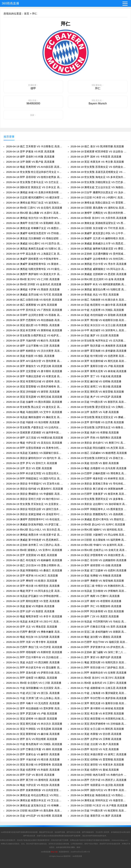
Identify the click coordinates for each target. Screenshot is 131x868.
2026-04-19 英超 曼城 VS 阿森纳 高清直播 (30, 606)
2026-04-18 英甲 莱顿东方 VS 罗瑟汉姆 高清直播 (34, 366)
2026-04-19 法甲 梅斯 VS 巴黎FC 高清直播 (95, 596)
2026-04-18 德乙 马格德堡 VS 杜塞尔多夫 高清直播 (99, 300)
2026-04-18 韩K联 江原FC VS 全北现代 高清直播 (34, 208)
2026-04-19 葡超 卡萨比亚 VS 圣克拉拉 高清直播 (34, 443)
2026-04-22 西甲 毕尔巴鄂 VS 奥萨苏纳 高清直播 (99, 698)
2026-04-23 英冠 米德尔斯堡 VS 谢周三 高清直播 (99, 754)
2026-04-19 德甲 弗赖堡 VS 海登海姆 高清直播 (97, 581)
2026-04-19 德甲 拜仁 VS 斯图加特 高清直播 (96, 606)
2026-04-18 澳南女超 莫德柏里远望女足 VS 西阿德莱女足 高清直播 (99, 223)
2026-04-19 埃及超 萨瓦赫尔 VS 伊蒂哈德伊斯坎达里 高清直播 (35, 596)
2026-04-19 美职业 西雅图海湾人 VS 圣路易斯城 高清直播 (99, 514)
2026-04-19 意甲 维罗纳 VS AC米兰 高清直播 (32, 576)
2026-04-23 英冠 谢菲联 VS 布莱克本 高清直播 (97, 765)
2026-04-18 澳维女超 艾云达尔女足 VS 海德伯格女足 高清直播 (99, 187)
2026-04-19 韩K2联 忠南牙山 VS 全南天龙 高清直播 (99, 550)
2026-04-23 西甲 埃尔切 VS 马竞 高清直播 (95, 749)
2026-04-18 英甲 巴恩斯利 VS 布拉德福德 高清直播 (35, 320)
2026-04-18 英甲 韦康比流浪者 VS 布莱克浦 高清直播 (35, 376)
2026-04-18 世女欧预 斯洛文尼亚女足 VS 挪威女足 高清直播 (99, 417)
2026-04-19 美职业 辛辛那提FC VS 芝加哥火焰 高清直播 (35, 484)
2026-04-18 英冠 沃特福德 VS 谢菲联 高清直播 (33, 392)
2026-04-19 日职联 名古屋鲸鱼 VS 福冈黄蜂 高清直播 (99, 540)
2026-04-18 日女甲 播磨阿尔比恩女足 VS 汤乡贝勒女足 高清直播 (99, 192)
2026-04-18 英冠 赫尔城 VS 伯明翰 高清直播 (96, 381)
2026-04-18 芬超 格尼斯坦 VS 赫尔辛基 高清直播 (99, 305)
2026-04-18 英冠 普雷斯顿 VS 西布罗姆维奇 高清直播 (35, 386)
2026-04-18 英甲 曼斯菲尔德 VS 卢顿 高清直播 (97, 366)
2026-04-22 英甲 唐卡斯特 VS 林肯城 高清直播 (97, 708)
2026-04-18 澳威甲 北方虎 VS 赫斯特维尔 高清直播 (99, 238)
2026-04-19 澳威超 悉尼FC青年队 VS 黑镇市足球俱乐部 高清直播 (99, 519)
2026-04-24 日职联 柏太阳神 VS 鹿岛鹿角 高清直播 (35, 811)
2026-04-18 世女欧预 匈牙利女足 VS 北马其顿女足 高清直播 (99, 341)
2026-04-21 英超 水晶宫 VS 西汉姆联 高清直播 (33, 662)
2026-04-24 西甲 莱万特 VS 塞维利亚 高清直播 (33, 780)
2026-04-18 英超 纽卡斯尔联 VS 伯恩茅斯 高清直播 (99, 356)
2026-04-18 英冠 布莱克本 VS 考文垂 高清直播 (97, 162)
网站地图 (54, 852)
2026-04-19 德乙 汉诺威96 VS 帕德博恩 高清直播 (99, 453)
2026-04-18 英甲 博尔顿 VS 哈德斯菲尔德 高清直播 (99, 320)
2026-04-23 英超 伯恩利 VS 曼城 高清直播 (95, 770)
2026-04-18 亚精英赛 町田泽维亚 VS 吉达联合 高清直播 (99, 151)
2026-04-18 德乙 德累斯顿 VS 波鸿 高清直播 (32, 305)
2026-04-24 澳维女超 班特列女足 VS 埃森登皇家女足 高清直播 (99, 800)
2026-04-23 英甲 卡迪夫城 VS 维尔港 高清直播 (33, 759)
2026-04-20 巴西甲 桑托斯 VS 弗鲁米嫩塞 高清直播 (35, 632)
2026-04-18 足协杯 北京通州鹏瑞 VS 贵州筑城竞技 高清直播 (99, 254)
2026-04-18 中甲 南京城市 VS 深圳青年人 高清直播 (99, 330)
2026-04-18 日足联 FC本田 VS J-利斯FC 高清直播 (99, 197)
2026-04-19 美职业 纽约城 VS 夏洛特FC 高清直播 (35, 489)
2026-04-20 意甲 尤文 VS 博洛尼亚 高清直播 (32, 627)
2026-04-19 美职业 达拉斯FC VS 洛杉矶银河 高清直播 (99, 504)
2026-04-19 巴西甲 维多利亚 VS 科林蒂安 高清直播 (99, 478)
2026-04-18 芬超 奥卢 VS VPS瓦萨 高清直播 (96, 397)
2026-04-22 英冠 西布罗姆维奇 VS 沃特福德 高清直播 (99, 724)
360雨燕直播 (10, 3)
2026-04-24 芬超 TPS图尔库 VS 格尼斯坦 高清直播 (99, 811)
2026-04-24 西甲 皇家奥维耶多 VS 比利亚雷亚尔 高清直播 (35, 790)
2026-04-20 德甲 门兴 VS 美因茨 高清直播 (95, 616)
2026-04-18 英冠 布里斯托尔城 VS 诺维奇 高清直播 (35, 381)
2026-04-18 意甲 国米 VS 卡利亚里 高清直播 (96, 157)
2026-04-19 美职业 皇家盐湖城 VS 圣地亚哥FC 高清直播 (35, 514)
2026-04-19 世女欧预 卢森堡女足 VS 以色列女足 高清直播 (35, 427)
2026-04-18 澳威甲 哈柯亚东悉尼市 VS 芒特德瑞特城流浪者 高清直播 (35, 233)
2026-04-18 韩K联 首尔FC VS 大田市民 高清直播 (99, 218)
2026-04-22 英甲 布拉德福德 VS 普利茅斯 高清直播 (35, 708)
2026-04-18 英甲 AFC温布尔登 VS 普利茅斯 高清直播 (35, 361)
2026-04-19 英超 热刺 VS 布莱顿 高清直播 (95, 432)
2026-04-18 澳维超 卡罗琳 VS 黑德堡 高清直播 (33, 289)
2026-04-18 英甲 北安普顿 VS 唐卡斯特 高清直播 (34, 371)
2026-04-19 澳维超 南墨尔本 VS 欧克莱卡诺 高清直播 (35, 535)
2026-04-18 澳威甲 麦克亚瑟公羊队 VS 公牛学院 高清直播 (99, 233)
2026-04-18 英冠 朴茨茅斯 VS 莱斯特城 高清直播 (34, 330)
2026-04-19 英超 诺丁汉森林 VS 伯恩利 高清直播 (99, 570)
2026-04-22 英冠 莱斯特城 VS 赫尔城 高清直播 (33, 734)
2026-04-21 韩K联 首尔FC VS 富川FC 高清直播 (98, 678)
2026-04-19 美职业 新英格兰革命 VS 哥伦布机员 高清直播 (99, 484)
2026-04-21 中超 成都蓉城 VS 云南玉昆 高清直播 (99, 688)
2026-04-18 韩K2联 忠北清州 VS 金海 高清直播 (98, 279)
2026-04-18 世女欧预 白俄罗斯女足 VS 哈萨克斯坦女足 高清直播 (35, 335)
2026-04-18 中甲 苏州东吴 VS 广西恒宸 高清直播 (34, 310)
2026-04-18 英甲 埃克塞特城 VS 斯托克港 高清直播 (99, 361)
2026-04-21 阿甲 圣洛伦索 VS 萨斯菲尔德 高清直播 (35, 673)
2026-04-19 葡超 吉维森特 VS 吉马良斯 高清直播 (99, 468)
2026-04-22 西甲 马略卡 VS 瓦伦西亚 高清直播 (33, 703)
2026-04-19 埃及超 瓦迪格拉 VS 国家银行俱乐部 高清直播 (35, 453)
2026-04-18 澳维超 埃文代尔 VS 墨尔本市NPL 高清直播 (35, 218)
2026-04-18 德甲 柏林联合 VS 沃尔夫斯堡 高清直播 (35, 351)
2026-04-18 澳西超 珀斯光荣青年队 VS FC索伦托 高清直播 (35, 269)
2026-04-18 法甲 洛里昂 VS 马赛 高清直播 (95, 412)
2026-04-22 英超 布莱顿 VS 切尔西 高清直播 (96, 734)
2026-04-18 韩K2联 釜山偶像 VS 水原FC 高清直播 (35, 213)
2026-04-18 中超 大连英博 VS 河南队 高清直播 (97, 310)
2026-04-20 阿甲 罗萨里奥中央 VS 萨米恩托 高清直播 (99, 647)
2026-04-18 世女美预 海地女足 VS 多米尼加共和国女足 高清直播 (99, 177)
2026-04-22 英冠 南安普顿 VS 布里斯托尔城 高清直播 (99, 719)
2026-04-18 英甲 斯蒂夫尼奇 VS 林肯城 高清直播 (99, 371)
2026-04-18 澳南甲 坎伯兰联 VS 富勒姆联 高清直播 (35, 223)
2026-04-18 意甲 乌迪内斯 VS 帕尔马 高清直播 (33, 341)
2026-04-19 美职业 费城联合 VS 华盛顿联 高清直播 (35, 494)
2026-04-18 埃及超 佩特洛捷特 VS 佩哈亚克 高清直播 (35, 417)
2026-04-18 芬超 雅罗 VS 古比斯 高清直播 (95, 335)
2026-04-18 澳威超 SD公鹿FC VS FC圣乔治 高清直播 (35, 243)
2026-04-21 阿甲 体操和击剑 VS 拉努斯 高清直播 (99, 673)
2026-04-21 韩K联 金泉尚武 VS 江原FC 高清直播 (99, 683)
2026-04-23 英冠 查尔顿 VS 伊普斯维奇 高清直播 (34, 765)
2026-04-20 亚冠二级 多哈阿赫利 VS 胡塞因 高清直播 (99, 632)
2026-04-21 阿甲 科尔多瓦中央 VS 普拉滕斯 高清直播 (35, 667)
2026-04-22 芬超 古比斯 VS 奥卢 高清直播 (95, 744)
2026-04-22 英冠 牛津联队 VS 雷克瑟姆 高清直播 (34, 729)
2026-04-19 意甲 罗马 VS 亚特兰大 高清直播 (32, 463)
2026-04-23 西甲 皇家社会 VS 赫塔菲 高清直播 (33, 754)
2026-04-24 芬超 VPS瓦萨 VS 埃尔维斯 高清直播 (34, 816)
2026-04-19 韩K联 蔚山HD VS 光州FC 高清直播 (98, 524)
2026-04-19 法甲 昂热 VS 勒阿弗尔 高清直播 (96, 438)
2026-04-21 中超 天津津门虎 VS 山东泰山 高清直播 (35, 698)
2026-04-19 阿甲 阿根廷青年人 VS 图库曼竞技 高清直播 (99, 509)
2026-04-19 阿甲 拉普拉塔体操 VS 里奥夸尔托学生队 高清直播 (35, 448)
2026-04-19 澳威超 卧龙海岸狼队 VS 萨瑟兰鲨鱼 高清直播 (35, 524)
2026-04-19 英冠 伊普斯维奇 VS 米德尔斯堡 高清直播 (99, 555)
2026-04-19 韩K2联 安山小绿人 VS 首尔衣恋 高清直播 (35, 530)
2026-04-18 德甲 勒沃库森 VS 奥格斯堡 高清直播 (99, 346)
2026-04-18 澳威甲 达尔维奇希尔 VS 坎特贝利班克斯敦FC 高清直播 (99, 259)
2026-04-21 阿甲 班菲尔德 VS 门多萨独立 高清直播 (99, 667)
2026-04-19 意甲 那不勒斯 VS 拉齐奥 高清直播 (97, 422)
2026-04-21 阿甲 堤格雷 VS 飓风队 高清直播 (32, 678)
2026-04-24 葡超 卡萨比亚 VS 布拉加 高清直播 (33, 785)
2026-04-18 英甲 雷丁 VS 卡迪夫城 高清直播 (96, 376)
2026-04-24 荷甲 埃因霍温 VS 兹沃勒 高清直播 (97, 785)
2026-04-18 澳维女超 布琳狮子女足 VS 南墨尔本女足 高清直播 (35, 228)
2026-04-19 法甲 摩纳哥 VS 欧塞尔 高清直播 (32, 581)
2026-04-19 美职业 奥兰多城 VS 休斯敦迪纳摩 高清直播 (99, 489)
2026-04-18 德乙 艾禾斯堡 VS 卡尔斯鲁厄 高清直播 (35, 146)
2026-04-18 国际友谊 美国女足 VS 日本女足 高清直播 (35, 187)
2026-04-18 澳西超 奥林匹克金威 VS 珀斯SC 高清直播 (35, 249)
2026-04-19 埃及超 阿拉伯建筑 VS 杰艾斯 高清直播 (99, 448)
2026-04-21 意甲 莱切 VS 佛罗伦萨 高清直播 (96, 657)
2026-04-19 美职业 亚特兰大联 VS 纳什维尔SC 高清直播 (35, 499)
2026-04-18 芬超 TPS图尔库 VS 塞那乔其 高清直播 (99, 402)
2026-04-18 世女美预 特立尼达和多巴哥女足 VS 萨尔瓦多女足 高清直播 (35, 172)
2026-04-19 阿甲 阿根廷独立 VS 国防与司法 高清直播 (35, 478)
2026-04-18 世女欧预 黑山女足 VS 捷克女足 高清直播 (35, 407)
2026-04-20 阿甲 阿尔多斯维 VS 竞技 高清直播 (97, 611)
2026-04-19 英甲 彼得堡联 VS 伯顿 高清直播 (96, 565)
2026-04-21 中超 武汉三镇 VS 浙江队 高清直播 (33, 693)
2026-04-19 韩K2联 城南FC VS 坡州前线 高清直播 (99, 530)
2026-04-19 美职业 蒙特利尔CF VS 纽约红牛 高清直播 (35, 458)
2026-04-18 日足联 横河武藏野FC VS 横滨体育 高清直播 (35, 197)
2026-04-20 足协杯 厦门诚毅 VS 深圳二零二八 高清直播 (99, 652)
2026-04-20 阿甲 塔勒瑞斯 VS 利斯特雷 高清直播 (34, 652)
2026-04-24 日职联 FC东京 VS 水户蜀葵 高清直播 (99, 805)
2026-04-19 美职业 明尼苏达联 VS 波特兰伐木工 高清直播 (35, 509)
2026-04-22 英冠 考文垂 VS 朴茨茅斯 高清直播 (97, 713)
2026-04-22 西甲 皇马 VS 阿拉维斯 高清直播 (32, 739)
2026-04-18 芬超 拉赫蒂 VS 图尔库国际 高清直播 (34, 402)
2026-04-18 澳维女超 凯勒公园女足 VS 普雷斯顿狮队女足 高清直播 (99, 203)
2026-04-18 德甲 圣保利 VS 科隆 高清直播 (30, 157)
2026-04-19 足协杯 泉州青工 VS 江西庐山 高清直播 (35, 545)
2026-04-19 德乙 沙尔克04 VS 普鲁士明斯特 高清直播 (35, 565)
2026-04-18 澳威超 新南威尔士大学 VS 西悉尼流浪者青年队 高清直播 (99, 243)
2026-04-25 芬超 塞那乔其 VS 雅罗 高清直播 (96, 816)
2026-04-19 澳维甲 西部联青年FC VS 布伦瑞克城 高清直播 (35, 519)
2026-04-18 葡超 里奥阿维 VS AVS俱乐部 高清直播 (35, 167)
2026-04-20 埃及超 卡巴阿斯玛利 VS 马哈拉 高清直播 (99, 621)
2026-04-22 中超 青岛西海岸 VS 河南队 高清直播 (34, 744)
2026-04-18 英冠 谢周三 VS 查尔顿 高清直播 (96, 386)
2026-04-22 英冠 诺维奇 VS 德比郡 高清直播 (32, 719)
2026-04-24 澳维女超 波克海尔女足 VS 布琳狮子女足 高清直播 (35, 805)
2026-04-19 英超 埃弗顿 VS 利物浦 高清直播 (96, 576)
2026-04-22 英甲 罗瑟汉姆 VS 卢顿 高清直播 (32, 713)
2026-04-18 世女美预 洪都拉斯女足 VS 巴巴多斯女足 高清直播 (99, 182)
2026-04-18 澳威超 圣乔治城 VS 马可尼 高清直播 (34, 295)
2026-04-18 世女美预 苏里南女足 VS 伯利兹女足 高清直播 (99, 167)
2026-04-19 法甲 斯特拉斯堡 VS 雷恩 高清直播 (33, 601)
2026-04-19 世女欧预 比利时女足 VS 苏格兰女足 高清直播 (99, 458)
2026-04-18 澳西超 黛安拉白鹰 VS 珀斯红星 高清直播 (99, 289)
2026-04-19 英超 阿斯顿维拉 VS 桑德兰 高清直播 (34, 570)
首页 (27, 14)
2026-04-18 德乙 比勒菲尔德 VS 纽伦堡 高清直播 (34, 300)
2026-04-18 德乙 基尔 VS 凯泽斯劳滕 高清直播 (97, 146)
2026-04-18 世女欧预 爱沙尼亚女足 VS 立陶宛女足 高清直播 (99, 407)
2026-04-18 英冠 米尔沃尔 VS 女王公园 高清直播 (99, 325)
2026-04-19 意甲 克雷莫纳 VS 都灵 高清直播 (32, 555)
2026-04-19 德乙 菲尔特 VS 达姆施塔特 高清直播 (99, 560)
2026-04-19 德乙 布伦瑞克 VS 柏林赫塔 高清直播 (34, 560)
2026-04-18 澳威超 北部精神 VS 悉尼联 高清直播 (99, 274)
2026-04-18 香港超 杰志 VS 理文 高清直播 (95, 295)
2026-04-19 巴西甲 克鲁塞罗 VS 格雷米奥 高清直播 (99, 494)
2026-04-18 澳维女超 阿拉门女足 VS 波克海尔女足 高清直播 (35, 203)
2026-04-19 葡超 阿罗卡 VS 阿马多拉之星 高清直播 (35, 591)
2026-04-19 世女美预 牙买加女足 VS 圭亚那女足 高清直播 (35, 504)
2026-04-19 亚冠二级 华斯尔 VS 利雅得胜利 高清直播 (99, 586)
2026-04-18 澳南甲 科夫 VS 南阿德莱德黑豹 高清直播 (99, 284)
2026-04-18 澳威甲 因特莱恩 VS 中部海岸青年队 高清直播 (35, 259)
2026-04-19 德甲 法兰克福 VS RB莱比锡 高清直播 (35, 438)
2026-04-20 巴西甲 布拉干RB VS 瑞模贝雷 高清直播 (99, 642)
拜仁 (35, 14)
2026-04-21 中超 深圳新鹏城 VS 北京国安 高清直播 (35, 688)
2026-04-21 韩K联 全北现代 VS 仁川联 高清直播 (34, 683)
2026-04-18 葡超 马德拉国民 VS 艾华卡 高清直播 (34, 412)
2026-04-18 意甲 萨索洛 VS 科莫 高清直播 (30, 151)
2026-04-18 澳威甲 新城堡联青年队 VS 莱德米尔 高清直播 (35, 264)
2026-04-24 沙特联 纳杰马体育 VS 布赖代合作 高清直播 (99, 775)
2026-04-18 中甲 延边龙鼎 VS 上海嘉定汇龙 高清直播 (35, 254)
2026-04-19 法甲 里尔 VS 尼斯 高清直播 (29, 468)
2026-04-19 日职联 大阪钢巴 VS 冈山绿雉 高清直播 (99, 535)
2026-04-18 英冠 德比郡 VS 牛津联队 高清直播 (33, 325)
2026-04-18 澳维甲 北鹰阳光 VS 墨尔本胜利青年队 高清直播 (99, 213)
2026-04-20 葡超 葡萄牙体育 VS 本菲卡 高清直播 (34, 616)
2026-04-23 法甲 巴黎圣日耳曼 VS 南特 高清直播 (34, 749)
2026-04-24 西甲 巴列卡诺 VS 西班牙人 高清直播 (99, 780)
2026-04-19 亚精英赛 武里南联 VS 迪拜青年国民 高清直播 (35, 432)
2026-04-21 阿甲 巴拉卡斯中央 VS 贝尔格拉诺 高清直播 (35, 657)
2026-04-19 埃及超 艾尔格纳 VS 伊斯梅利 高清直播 (99, 591)
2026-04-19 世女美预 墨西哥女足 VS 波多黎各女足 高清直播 (99, 499)
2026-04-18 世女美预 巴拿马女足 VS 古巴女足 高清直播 (35, 182)
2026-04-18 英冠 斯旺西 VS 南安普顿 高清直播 (97, 392)
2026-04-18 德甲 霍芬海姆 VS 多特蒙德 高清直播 (99, 351)
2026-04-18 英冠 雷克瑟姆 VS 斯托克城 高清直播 (34, 397)
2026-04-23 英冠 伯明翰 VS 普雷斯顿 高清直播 (97, 759)
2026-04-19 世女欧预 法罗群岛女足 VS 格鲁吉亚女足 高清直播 (99, 427)
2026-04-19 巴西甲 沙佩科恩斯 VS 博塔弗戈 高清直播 (99, 473)
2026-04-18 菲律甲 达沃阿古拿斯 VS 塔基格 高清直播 (35, 315)
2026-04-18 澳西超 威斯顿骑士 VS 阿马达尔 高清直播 (99, 269)
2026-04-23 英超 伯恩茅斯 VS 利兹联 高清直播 (33, 770)
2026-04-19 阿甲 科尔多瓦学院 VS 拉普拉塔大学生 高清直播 (35, 473)
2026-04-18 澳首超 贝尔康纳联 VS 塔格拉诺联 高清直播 (35, 238)
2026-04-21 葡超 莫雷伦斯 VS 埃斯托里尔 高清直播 (99, 662)
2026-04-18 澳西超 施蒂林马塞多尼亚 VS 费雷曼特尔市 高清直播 (99, 249)
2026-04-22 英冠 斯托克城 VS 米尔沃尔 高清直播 (34, 724)
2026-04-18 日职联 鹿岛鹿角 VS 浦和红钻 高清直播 (99, 208)
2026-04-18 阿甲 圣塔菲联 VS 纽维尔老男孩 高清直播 (35, 177)
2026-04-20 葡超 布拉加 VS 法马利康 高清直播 (33, 637)
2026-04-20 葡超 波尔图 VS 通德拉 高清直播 (96, 637)
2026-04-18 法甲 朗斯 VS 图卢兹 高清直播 (30, 162)
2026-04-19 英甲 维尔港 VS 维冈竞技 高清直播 (33, 586)
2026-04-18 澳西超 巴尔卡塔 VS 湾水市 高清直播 (99, 264)
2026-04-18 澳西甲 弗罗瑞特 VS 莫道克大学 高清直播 (35, 274)
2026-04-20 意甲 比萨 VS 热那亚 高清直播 (30, 611)
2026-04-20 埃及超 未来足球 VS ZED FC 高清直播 (35, 621)
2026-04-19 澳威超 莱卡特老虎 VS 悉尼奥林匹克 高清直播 (35, 540)
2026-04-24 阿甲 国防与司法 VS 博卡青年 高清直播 (99, 790)
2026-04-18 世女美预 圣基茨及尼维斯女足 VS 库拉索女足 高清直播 (99, 172)
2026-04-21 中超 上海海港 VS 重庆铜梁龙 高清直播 (99, 693)
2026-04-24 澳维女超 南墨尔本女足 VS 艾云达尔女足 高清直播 (35, 800)
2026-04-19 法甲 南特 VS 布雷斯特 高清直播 (96, 601)
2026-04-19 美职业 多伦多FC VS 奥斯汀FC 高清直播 (99, 443)
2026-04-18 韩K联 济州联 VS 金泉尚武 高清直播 (34, 284)
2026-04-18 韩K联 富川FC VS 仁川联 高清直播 (33, 279)
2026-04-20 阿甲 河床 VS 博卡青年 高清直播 (32, 642)
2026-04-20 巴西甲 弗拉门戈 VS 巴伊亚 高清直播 (34, 647)
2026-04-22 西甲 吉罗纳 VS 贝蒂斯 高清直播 (96, 739)
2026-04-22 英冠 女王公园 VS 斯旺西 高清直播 (97, 729)
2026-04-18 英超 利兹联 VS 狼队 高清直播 (30, 356)
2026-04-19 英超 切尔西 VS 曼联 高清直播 (95, 463)
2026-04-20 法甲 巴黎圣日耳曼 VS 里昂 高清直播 (99, 627)
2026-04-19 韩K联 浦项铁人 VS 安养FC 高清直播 (34, 550)
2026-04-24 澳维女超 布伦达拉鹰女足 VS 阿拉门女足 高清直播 (35, 795)
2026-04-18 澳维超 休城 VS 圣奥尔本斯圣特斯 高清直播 (35, 192)
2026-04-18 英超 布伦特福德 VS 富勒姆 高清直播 (99, 315)
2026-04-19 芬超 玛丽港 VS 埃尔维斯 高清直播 (33, 422)
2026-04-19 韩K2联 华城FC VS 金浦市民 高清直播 (99, 545)
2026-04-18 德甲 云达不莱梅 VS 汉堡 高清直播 (33, 346)
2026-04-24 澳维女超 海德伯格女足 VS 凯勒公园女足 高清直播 (99, 795)
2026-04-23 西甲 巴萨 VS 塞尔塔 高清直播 (30, 775)
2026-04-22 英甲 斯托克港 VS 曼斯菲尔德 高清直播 (99, 703)
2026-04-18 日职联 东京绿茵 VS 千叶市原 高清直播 (99, 228)
